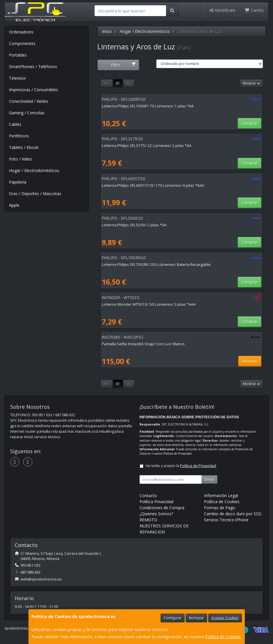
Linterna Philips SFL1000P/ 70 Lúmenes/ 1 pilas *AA (148, 106)
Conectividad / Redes (29, 101)
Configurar (173, 618)
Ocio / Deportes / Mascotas (35, 194)
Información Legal (221, 495)
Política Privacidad (156, 502)
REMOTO (148, 520)
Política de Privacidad (178, 453)
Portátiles (18, 55)
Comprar (249, 123)
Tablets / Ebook (24, 147)
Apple (14, 205)
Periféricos (19, 136)
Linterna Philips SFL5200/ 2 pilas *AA (134, 225)
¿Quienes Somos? (156, 514)
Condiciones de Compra (162, 508)
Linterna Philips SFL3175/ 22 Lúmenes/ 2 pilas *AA (146, 145)
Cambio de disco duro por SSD (233, 514)
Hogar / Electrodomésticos (34, 170)
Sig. (129, 83)
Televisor (17, 78)
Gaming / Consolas (27, 113)
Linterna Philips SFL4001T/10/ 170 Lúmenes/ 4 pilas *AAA (153, 185)
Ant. (107, 83)
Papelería (18, 182)
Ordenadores (21, 32)
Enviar (209, 479)
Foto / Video (21, 159)
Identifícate (222, 10)
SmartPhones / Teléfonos (33, 67)
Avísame (250, 361)
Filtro (123, 65)
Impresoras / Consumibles (34, 90)
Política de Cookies (223, 637)
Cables (15, 124)
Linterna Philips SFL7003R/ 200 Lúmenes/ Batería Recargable (156, 264)
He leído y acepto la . (181, 466)
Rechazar (196, 618)
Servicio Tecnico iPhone (226, 520)
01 (118, 83)
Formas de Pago (220, 508)
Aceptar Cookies (225, 618)
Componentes (22, 43)
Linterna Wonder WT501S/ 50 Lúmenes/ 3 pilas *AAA (149, 304)
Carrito (254, 10)
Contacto (148, 495)
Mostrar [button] (251, 83)
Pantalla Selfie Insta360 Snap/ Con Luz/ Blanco (143, 344)
